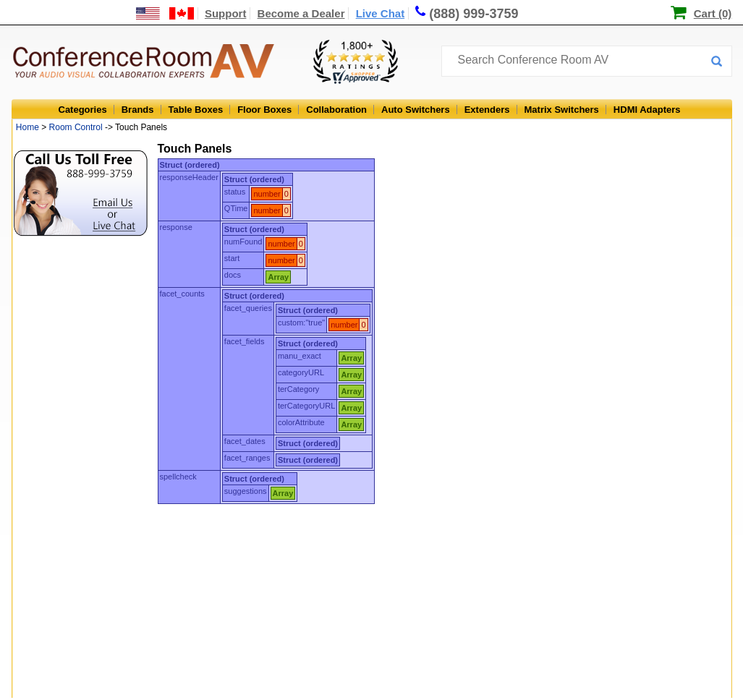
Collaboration (336, 110)
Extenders (487, 110)
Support (226, 13)
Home (27, 127)
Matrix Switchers (562, 110)
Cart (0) (713, 13)
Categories (83, 110)
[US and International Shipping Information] (165, 13)
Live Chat (381, 13)
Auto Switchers (416, 110)
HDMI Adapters (647, 110)
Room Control (76, 127)
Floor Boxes (264, 110)
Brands (138, 110)
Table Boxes (196, 110)
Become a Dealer (301, 13)
